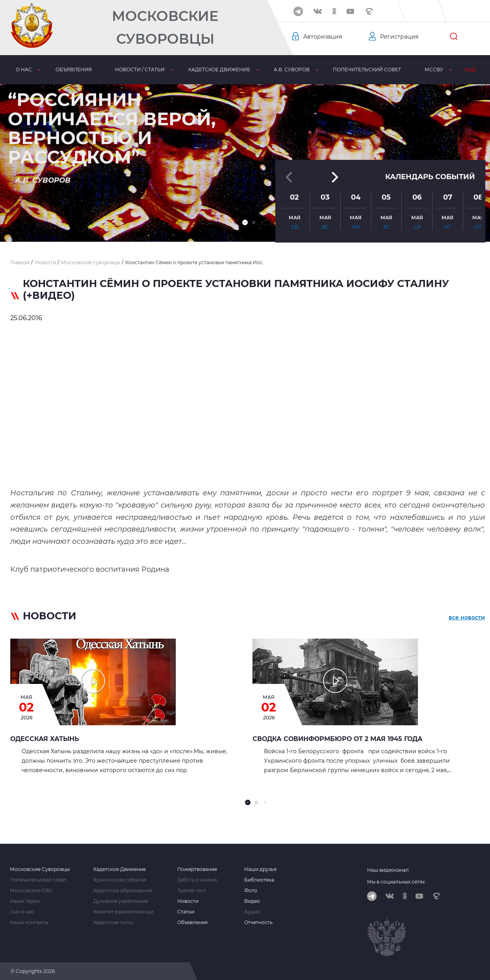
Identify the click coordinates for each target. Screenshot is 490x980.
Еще (471, 69)
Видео (252, 901)
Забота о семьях (197, 880)
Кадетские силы (113, 923)
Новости (188, 901)
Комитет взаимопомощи (123, 912)
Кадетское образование (123, 891)
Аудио (252, 912)
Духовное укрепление (121, 901)
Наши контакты (29, 923)
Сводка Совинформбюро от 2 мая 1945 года (338, 739)
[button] (245, 222)
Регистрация (399, 37)
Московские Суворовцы (165, 27)
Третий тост (192, 891)
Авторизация (323, 37)
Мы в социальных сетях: (396, 882)
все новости (467, 617)
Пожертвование (197, 869)
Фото (251, 891)
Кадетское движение (219, 69)
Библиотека (259, 880)
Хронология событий (120, 880)
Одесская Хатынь (45, 739)
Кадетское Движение (120, 869)
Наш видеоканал (388, 870)
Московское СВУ (31, 891)
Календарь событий (430, 173)
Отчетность (258, 923)
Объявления (74, 69)
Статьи (186, 912)
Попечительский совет (367, 69)
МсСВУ (434, 69)
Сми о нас (22, 912)
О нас (24, 69)
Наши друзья (260, 869)
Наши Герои (25, 901)
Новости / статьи (140, 69)
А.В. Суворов (292, 69)
